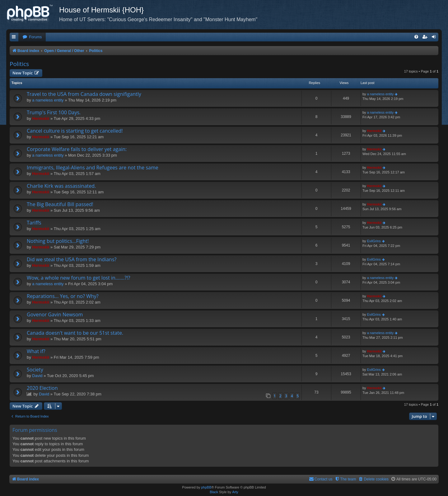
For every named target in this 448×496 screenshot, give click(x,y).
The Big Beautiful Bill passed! (60, 204)
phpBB (206, 487)
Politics (19, 64)
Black (214, 492)
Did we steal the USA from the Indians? (72, 259)
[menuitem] (32, 37)
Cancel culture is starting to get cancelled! (75, 131)
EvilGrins (374, 241)
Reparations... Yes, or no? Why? (63, 296)
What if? (36, 351)
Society (35, 370)
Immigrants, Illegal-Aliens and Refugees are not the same (93, 168)
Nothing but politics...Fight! (58, 241)
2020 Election (42, 388)
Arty (235, 492)
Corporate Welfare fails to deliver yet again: (77, 149)
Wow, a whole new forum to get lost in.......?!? (78, 278)
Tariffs (34, 223)
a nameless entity (48, 100)
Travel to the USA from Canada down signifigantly (84, 94)
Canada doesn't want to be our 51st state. (75, 333)
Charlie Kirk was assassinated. (61, 186)
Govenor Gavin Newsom (55, 314)
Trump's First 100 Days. (54, 112)
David (37, 376)
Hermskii (41, 118)
